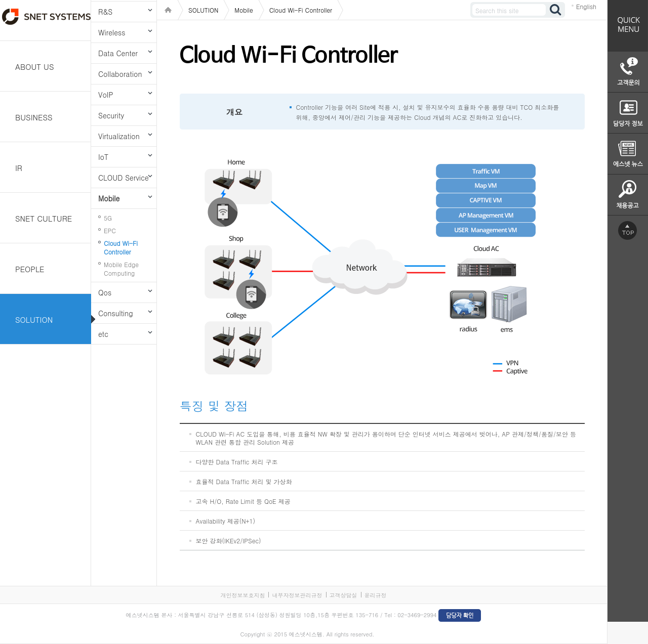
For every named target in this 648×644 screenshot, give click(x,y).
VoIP (106, 95)
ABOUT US (35, 67)
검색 (556, 10)
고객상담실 (343, 595)
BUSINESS (34, 117)
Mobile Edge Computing (121, 269)
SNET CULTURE (44, 218)
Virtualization (119, 136)
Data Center (118, 53)
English (586, 6)
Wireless (112, 32)
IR (19, 168)
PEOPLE (30, 269)
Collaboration (120, 74)
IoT (103, 157)
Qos (105, 292)
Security (111, 115)
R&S (105, 12)
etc (103, 334)
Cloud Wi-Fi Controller (121, 247)
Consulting (116, 313)
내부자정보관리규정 (297, 595)
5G (108, 218)
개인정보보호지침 (242, 595)
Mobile (109, 198)
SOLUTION (34, 319)
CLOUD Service (124, 178)
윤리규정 (376, 595)
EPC (110, 230)
